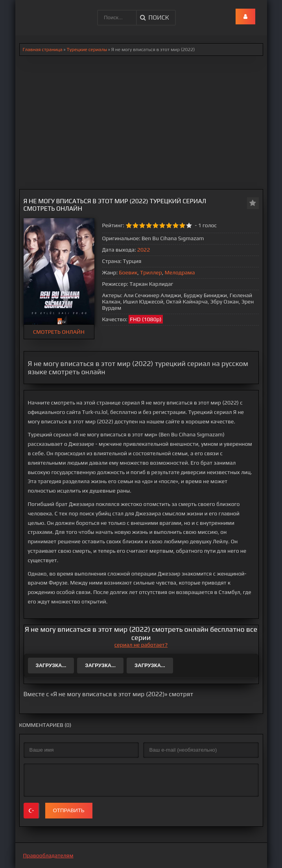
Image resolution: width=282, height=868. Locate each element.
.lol (28, 12)
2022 (144, 250)
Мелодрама (180, 272)
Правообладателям (48, 855)
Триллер (151, 272)
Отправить (69, 810)
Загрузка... (51, 665)
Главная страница (43, 50)
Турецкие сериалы (87, 50)
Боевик (128, 272)
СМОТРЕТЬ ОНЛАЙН (59, 332)
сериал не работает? (141, 645)
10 (189, 225)
